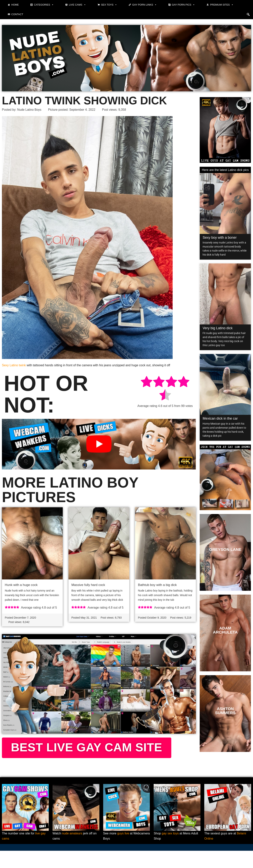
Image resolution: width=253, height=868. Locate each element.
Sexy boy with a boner (220, 238)
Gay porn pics (183, 5)
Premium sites (222, 5)
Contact (17, 14)
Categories (44, 5)
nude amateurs (72, 851)
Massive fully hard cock (88, 585)
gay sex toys (170, 851)
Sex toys (109, 5)
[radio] (147, 382)
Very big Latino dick (218, 328)
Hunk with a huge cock (21, 585)
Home (15, 5)
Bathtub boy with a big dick (157, 585)
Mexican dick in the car (220, 419)
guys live (123, 851)
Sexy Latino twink (14, 365)
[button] (248, 14)
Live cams (77, 5)
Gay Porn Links (144, 5)
